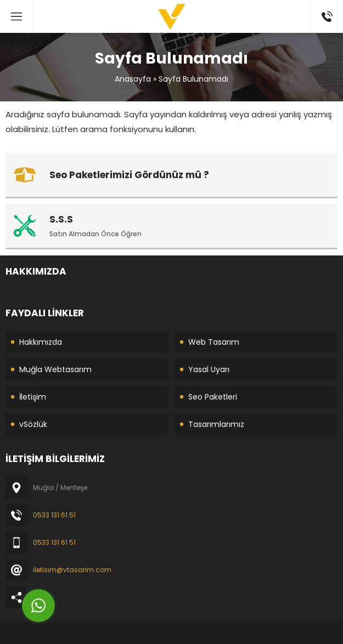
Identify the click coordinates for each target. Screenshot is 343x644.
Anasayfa (133, 79)
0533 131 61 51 (54, 515)
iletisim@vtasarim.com (72, 570)
